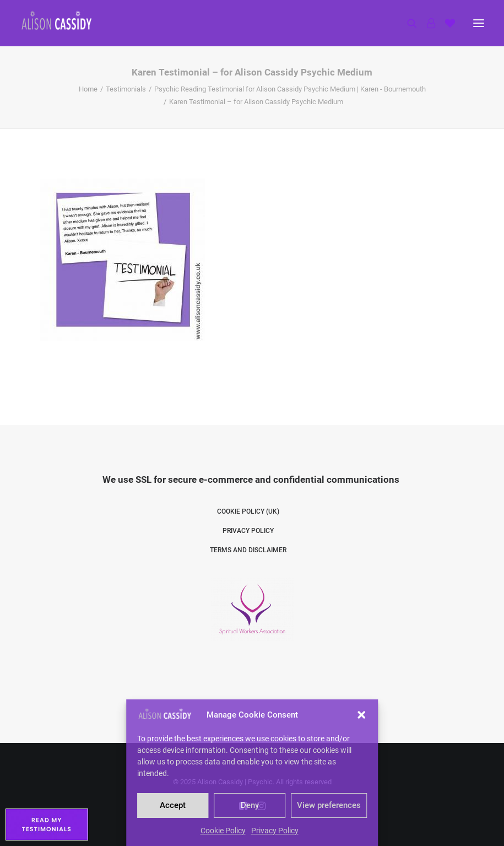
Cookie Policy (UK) (248, 511)
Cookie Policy (223, 831)
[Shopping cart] (445, 23)
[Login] (426, 23)
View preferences (329, 805)
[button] (361, 715)
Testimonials (126, 89)
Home (88, 89)
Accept (173, 805)
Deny (250, 805)
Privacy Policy (275, 831)
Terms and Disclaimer (248, 550)
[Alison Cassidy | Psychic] (56, 20)
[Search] (407, 23)
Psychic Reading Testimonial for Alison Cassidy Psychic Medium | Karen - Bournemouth (290, 89)
